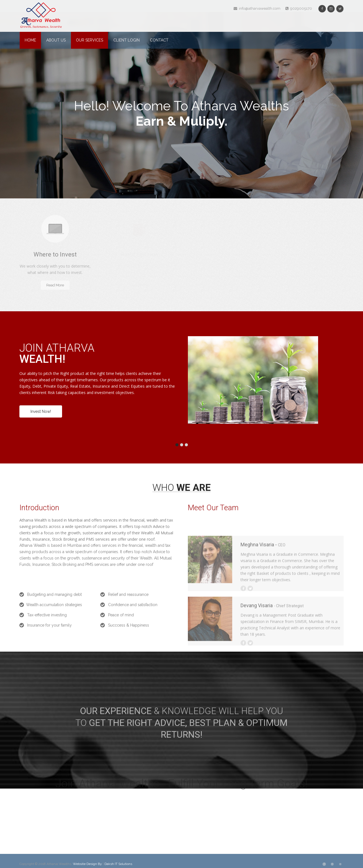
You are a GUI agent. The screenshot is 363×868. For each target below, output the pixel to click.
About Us (56, 40)
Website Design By (88, 864)
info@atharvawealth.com (257, 8)
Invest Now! (41, 411)
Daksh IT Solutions (118, 864)
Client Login (126, 40)
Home (30, 40)
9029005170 (299, 8)
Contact (159, 40)
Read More (55, 285)
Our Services (90, 40)
